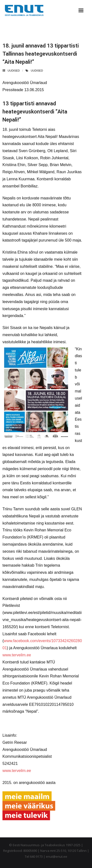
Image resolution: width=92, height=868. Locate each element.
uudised (37, 71)
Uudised (14, 71)
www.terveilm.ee (17, 655)
